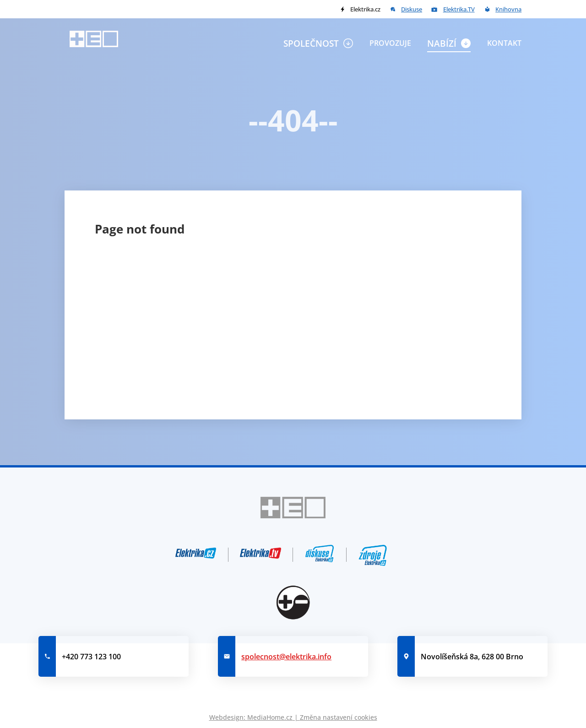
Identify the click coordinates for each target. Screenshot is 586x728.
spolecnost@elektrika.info (286, 657)
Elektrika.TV (459, 9)
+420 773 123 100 (91, 657)
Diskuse (412, 9)
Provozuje (390, 43)
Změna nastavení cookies (339, 717)
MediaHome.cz (270, 717)
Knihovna (508, 9)
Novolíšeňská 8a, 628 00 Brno (472, 657)
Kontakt (504, 43)
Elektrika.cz (365, 9)
